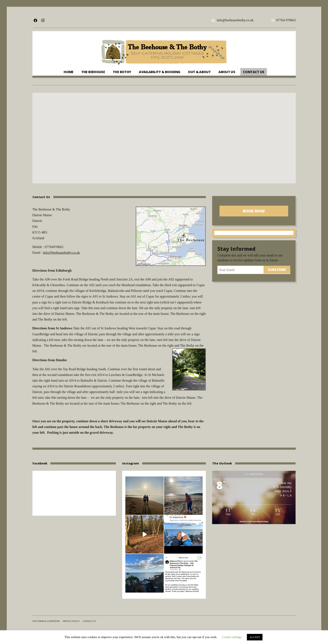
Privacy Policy (71, 621)
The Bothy (122, 72)
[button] (164, 134)
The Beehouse (93, 72)
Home (68, 72)
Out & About (199, 72)
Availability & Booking (159, 72)
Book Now (254, 211)
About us (227, 72)
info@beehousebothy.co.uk (235, 20)
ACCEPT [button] (255, 637)
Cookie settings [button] (232, 637)
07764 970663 (286, 20)
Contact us (254, 72)
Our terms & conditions (46, 621)
